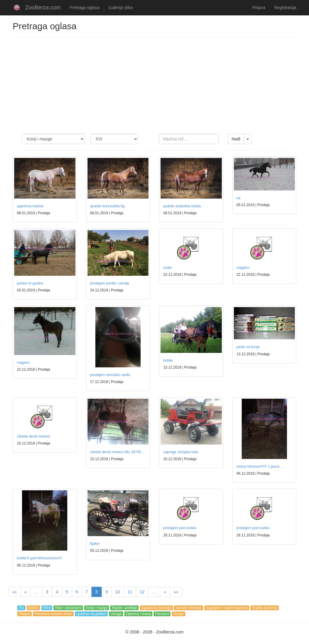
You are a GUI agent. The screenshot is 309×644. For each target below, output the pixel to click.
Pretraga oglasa (85, 8)
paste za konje (248, 347)
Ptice (47, 608)
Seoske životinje (188, 608)
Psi (21, 608)
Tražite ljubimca (265, 608)
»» (176, 592)
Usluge (116, 614)
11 (130, 592)
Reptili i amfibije (124, 608)
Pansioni (162, 614)
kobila (168, 360)
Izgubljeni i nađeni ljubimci (227, 608)
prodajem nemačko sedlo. (111, 375)
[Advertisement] (154, 86)
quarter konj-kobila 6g (107, 206)
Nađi (236, 139)
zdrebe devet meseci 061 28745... (117, 452)
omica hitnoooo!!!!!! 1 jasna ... (260, 467)
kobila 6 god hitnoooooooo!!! (39, 558)
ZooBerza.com (43, 8)
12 (142, 592)
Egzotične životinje (156, 608)
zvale (167, 268)
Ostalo (178, 614)
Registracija (285, 8)
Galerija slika (121, 8)
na (239, 198)
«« (14, 592)
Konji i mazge (97, 608)
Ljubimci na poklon (91, 614)
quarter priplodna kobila (182, 206)
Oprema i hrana (138, 614)
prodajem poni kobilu (180, 528)
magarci (243, 268)
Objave (24, 614)
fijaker (95, 544)
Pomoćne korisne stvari (53, 614)
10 (118, 592)
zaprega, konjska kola (181, 452)
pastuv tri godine (30, 283)
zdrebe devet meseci (33, 436)
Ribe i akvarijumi (68, 608)
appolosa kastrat (30, 206)
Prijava (259, 8)
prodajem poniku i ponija (110, 283)
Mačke (33, 608)
